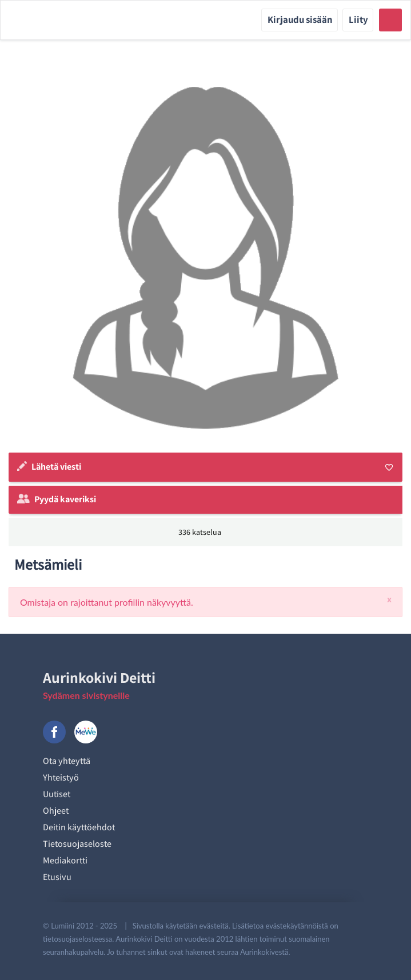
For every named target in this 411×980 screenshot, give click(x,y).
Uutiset (57, 794)
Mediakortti (65, 860)
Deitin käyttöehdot (79, 827)
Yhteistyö (61, 777)
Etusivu (57, 877)
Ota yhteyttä (67, 761)
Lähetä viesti (56, 467)
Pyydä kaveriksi (65, 499)
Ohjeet (56, 811)
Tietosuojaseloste (77, 844)
